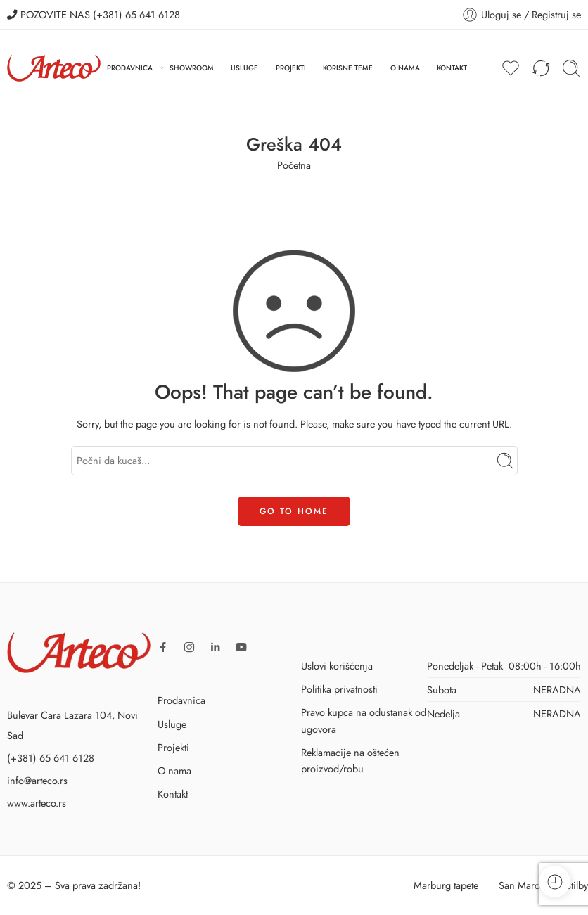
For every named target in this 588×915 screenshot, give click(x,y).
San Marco (522, 885)
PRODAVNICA (130, 68)
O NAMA (405, 68)
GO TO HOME (294, 511)
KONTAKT (452, 68)
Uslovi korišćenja (337, 666)
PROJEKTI (291, 68)
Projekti (173, 747)
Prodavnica (181, 700)
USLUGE (244, 68)
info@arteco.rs (37, 780)
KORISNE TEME (348, 68)
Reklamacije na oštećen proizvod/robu (350, 760)
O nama (174, 770)
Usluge (172, 724)
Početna (294, 165)
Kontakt (173, 794)
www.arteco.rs (37, 803)
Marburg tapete (446, 885)
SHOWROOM (192, 68)
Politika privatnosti (339, 689)
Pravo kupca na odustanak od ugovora (364, 720)
